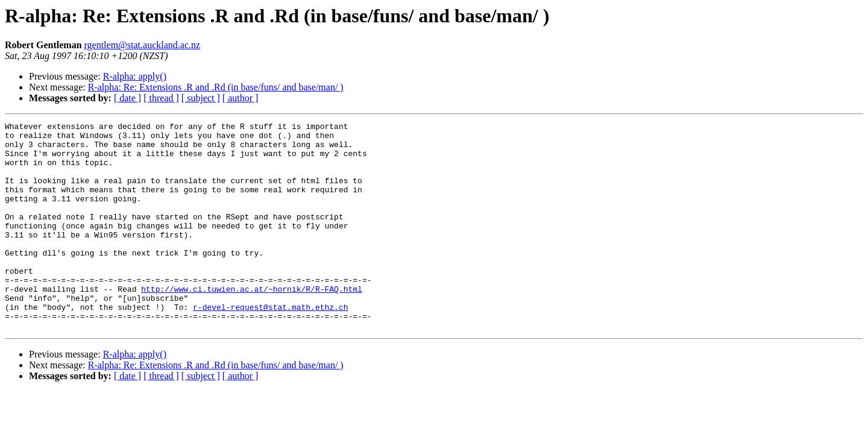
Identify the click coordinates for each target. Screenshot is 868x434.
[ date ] (127, 98)
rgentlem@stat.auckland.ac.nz (143, 45)
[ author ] (241, 98)
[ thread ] (161, 98)
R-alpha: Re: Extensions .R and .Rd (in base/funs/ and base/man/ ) (216, 87)
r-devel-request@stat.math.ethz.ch (270, 345)
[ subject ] (201, 98)
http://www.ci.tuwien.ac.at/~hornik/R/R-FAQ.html (252, 323)
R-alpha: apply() (135, 76)
